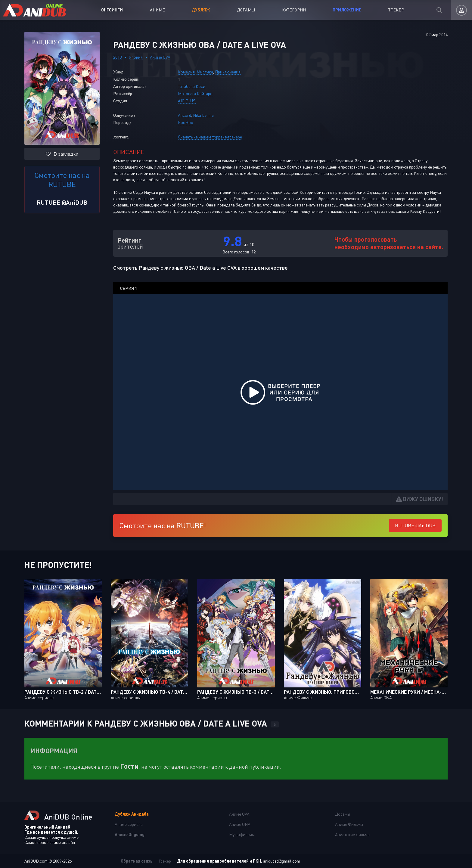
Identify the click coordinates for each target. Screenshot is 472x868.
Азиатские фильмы (353, 834)
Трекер (396, 10)
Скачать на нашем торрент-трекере (210, 137)
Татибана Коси (192, 86)
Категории (294, 10)
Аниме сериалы (129, 824)
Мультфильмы (242, 834)
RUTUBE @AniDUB (62, 202)
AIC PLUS (187, 101)
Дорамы (246, 10)
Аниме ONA (240, 824)
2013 (117, 57)
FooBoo (186, 122)
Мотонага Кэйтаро (195, 93)
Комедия (186, 72)
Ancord (185, 115)
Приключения (228, 72)
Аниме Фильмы (349, 824)
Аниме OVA (160, 57)
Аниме (157, 10)
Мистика (205, 72)
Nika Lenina (203, 115)
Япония (136, 57)
